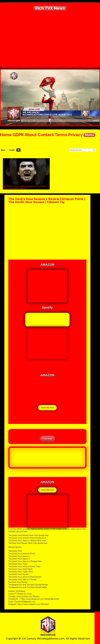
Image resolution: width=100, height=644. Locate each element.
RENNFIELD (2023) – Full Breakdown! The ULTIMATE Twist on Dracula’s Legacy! (25, 187)
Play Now (47, 439)
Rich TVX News (50, 8)
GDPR (18, 135)
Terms (61, 135)
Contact (46, 135)
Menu (89, 135)
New (3, 150)
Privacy (75, 135)
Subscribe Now (47, 408)
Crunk (12, 150)
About (31, 135)
